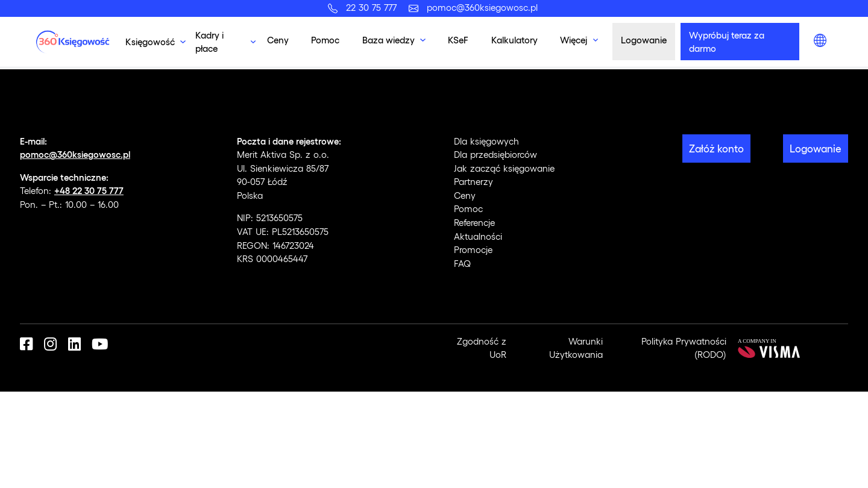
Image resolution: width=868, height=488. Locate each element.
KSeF (458, 40)
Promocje (473, 249)
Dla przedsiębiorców (495, 154)
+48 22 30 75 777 (89, 190)
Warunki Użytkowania (576, 348)
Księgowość (150, 42)
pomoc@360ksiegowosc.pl (482, 7)
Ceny (278, 40)
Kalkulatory (514, 40)
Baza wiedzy (388, 40)
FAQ (462, 263)
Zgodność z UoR (482, 348)
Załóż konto (716, 148)
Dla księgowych (486, 141)
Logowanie (644, 40)
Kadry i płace (209, 42)
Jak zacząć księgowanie (504, 168)
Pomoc (325, 40)
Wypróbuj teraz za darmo (727, 42)
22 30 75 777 (374, 7)
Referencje (474, 222)
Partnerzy (473, 181)
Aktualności (478, 236)
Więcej (574, 40)
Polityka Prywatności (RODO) (684, 348)
